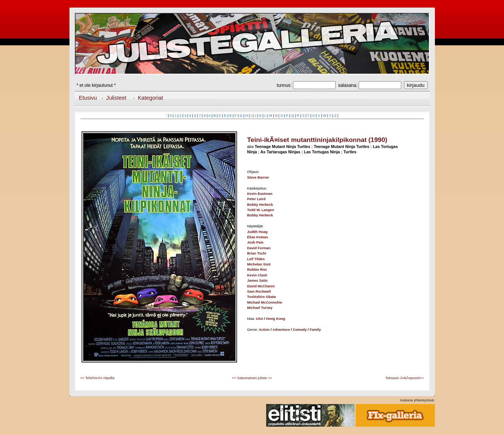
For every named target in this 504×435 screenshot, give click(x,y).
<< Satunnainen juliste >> (252, 378)
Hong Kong (276, 319)
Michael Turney (260, 308)
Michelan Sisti (259, 264)
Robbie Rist (257, 270)
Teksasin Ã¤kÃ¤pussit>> (405, 378)
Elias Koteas (258, 237)
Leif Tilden (256, 259)
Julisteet (116, 98)
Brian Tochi (257, 253)
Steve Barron (258, 177)
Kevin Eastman (260, 194)
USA (260, 319)
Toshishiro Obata (262, 297)
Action (264, 330)
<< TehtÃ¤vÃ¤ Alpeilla (98, 378)
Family (315, 330)
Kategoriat (150, 98)
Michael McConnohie (265, 302)
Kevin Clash (257, 275)
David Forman (259, 248)
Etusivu (88, 98)
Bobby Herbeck (260, 205)
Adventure (281, 330)
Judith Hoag (257, 232)
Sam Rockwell (259, 292)
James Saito (257, 281)
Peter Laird (257, 199)
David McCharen (261, 286)
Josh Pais (256, 242)
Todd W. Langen (261, 210)
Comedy (300, 330)
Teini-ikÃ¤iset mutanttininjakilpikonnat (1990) (317, 140)
